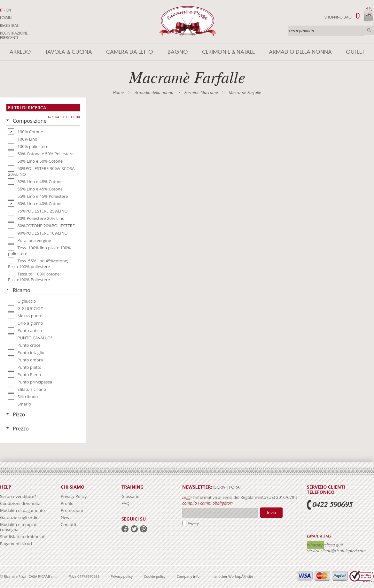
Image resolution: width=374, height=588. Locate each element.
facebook (125, 529)
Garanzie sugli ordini (20, 517)
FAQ (125, 503)
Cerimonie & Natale (228, 52)
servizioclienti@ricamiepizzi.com (336, 551)
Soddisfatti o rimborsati (23, 537)
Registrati (10, 26)
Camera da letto (130, 52)
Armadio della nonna (300, 52)
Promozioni (72, 510)
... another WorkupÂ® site (232, 576)
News (66, 517)
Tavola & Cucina (69, 52)
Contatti (68, 524)
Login (6, 18)
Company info (188, 576)
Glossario (131, 496)
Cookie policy (155, 576)
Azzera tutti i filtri (64, 117)
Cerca (369, 30)
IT (1, 10)
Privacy (193, 524)
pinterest (144, 529)
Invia (271, 513)
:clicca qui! (333, 545)
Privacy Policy (74, 496)
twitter (134, 529)
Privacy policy (122, 576)
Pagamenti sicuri (16, 544)
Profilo (67, 503)
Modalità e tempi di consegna (19, 527)
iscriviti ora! (226, 487)
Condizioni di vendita (20, 503)
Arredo (20, 52)
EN (9, 10)
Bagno (178, 52)
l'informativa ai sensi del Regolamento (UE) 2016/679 (244, 497)
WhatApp (315, 545)
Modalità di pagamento (22, 510)
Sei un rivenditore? (18, 496)
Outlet (355, 52)
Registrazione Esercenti (14, 35)
